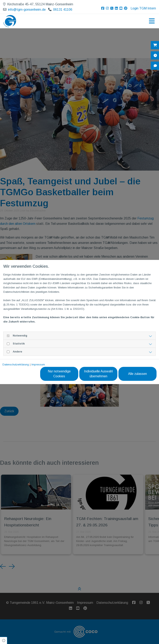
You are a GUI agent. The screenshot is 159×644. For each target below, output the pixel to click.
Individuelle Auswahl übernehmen (98, 374)
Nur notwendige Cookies (59, 374)
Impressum (38, 364)
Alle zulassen (137, 374)
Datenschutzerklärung (16, 364)
